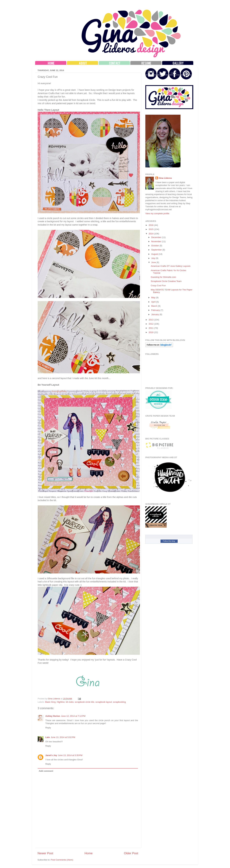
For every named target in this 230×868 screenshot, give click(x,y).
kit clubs (70, 702)
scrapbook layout (103, 702)
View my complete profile (157, 213)
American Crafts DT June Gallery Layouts (171, 266)
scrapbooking (119, 702)
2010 (151, 332)
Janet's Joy (51, 755)
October (155, 246)
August (155, 254)
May (154, 298)
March (155, 306)
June (154, 262)
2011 (151, 328)
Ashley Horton (53, 716)
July (153, 258)
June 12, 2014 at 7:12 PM (73, 716)
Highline (61, 702)
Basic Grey (50, 702)
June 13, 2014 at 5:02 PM (63, 737)
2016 (151, 225)
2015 (151, 229)
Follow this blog (169, 541)
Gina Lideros (165, 178)
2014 (151, 234)
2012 (151, 324)
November (157, 241)
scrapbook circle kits (84, 702)
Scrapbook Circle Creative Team (166, 281)
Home (88, 853)
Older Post (131, 853)
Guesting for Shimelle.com (163, 277)
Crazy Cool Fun (158, 286)
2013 (151, 320)
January (155, 314)
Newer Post (45, 853)
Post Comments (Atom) (62, 860)
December (157, 237)
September (157, 250)
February (156, 310)
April (154, 302)
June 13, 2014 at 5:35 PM (70, 755)
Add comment (46, 771)
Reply (48, 728)
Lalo (48, 737)
